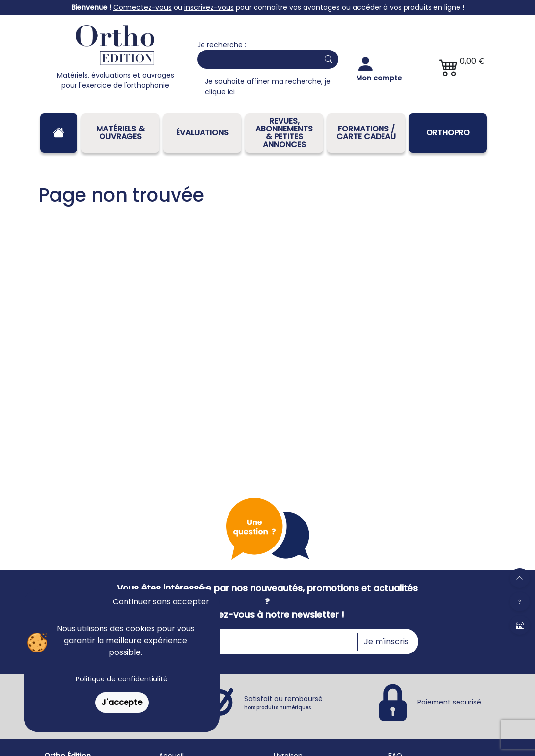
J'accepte (122, 702)
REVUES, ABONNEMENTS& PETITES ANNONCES (284, 133)
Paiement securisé (449, 702)
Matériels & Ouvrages (120, 133)
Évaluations (202, 133)
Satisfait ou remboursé (283, 703)
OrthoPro (448, 133)
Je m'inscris (386, 641)
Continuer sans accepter (161, 602)
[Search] (256, 59)
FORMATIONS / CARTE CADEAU (366, 133)
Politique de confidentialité (122, 679)
